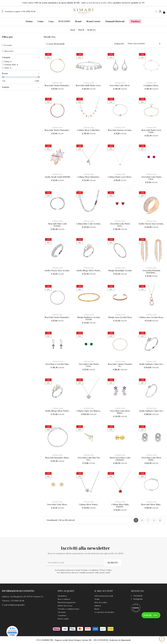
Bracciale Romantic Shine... (57, 458)
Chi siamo (62, 612)
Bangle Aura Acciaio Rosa (120, 317)
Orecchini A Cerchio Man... (57, 364)
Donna (29, 21)
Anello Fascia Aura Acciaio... (151, 224)
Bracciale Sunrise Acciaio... (120, 130)
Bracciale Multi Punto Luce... (89, 86)
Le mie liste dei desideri (104, 612)
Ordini (97, 599)
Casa (51, 21)
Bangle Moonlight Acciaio (120, 271)
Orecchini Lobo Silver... (120, 86)
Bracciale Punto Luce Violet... (151, 131)
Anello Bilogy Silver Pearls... (89, 271)
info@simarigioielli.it (16, 605)
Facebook (137, 596)
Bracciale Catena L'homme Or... (120, 365)
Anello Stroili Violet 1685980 (57, 177)
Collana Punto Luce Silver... (120, 177)
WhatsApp (151, 615)
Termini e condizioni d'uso (68, 609)
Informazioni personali (104, 596)
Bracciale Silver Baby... (151, 505)
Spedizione (62, 596)
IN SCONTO (64, 21)
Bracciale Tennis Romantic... (57, 86)
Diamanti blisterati (115, 21)
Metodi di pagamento (67, 602)
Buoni (97, 609)
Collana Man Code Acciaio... (89, 224)
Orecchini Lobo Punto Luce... (151, 178)
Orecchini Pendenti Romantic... (151, 272)
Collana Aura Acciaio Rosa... (151, 317)
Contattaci (62, 615)
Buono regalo (63, 619)
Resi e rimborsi (64, 599)
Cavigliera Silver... (151, 86)
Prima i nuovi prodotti (144, 44)
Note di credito (101, 602)
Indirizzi (98, 606)
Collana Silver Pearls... (89, 505)
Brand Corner (93, 21)
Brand (78, 21)
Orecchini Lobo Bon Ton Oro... (89, 459)
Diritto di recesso (65, 606)
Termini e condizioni (96, 624)
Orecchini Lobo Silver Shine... (120, 412)
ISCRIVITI (113, 563)
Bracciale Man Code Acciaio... (57, 225)
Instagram (137, 599)
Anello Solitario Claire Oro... (151, 364)
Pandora (135, 21)
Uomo (40, 21)
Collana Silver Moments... (89, 177)
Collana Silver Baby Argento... (120, 506)
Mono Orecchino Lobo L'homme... (120, 459)
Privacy (86, 624)
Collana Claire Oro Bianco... (89, 411)
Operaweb (126, 640)
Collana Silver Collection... (89, 130)
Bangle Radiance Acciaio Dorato (89, 318)
